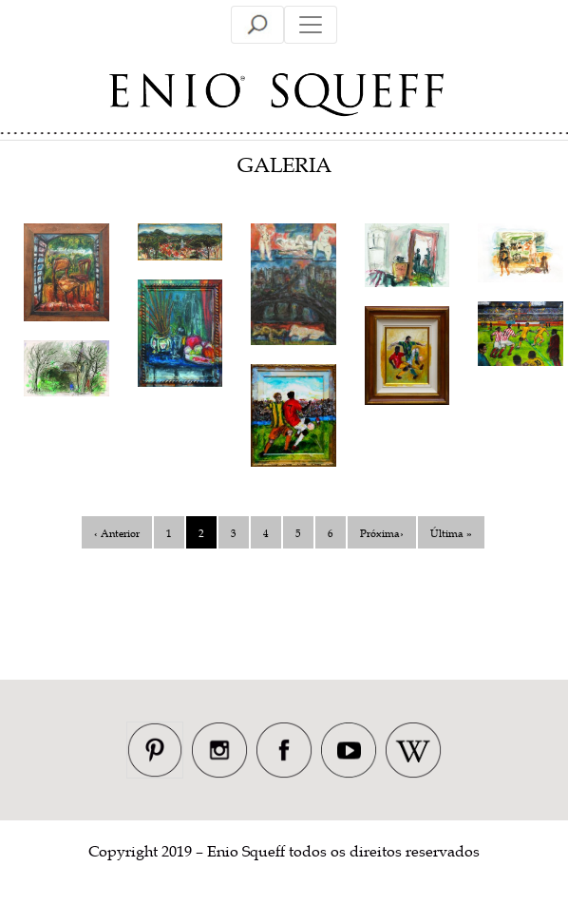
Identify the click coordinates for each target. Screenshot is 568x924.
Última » (451, 533)
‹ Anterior (117, 533)
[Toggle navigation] (257, 25)
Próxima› (382, 533)
